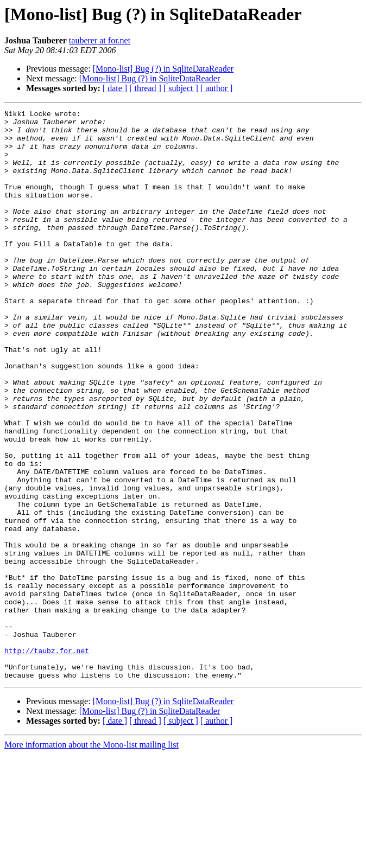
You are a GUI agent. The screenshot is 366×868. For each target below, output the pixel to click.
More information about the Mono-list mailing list (91, 859)
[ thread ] (145, 88)
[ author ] (217, 88)
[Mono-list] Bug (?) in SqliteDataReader (163, 69)
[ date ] (115, 88)
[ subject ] (181, 88)
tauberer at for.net (100, 40)
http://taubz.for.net (47, 759)
